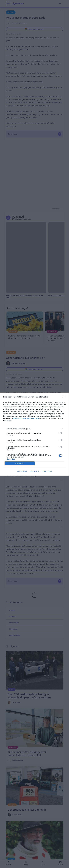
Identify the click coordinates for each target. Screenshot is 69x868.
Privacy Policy (47, 471)
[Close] (65, 397)
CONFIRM (20, 463)
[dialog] (34, 434)
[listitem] (34, 429)
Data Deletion (22, 471)
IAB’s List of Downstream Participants (26, 418)
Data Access (34, 471)
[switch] (60, 433)
